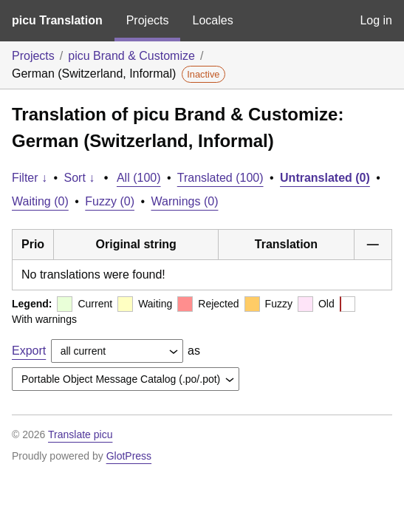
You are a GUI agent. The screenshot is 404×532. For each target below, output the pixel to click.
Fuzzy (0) (110, 201)
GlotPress (129, 456)
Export (29, 351)
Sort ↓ (80, 178)
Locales (212, 20)
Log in (376, 20)
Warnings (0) (184, 201)
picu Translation (57, 20)
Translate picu (80, 434)
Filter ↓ (30, 178)
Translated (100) (220, 178)
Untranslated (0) (325, 178)
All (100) (139, 178)
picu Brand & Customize (131, 56)
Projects (148, 20)
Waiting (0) (40, 201)
